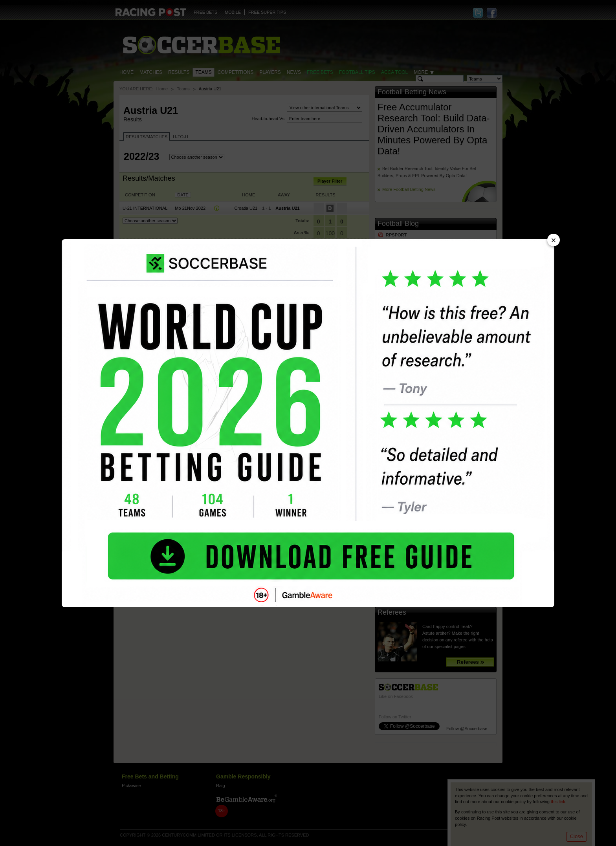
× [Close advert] (554, 240)
